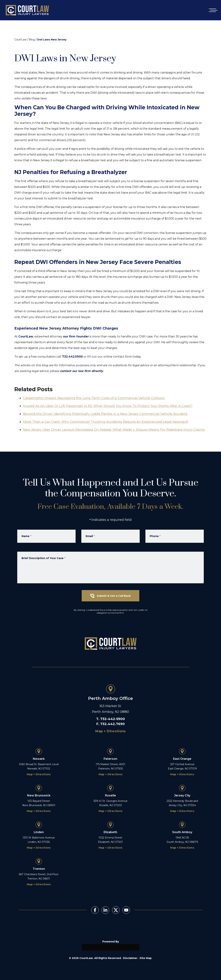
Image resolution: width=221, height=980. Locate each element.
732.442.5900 (72, 357)
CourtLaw (20, 40)
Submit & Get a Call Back (110, 596)
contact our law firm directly (82, 371)
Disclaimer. (131, 958)
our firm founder (76, 336)
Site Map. (146, 958)
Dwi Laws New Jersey (52, 40)
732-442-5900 (113, 719)
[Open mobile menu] (212, 10)
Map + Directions (110, 731)
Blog (32, 40)
